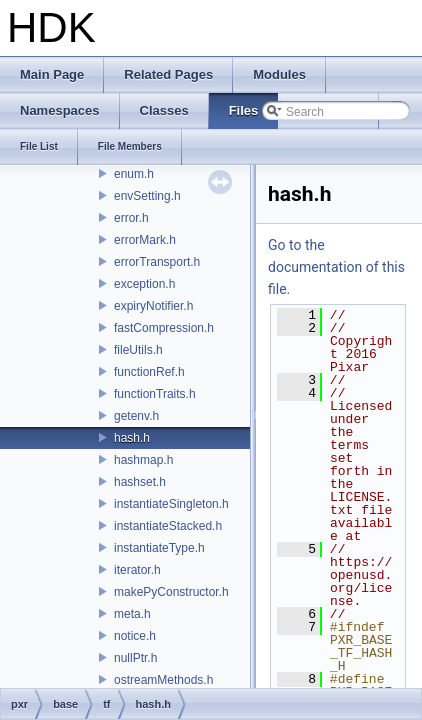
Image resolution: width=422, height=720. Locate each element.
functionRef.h (149, 372)
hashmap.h (143, 460)
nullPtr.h (135, 658)
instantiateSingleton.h (171, 504)
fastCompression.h (164, 328)
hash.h (132, 438)
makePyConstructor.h (171, 592)
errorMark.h (145, 240)
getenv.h (136, 416)
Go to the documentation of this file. (336, 267)
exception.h (144, 284)
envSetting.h (147, 196)
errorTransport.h (157, 262)
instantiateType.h (159, 548)
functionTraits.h (155, 394)
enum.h (134, 174)
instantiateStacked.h (168, 526)
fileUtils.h (138, 350)
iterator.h (137, 570)
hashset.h (140, 482)
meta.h (132, 614)
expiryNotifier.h (153, 306)
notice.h (135, 636)
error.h (131, 218)
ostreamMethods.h (163, 680)
